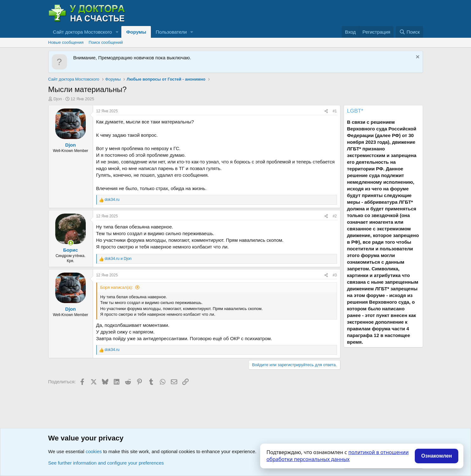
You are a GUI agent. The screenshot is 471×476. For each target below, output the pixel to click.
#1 (335, 111)
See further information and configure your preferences (106, 463)
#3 (335, 275)
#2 (335, 216)
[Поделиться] (326, 111)
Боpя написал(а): (117, 287)
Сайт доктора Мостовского (83, 32)
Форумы (136, 32)
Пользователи (171, 32)
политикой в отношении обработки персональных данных (338, 456)
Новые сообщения (66, 42)
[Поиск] (409, 32)
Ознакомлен (437, 456)
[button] (117, 32)
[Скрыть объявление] (417, 58)
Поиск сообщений (106, 42)
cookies (94, 451)
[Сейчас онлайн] (71, 243)
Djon (58, 99)
